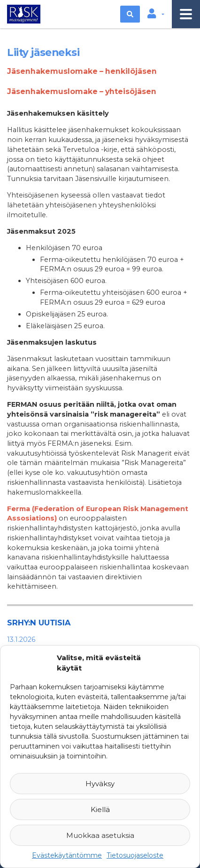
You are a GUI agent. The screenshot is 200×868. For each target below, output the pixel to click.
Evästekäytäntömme (67, 855)
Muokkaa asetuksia (100, 835)
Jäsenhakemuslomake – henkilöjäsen (82, 71)
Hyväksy (100, 784)
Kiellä (100, 809)
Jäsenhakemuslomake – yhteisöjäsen (82, 91)
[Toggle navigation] (186, 14)
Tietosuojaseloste (135, 855)
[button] (156, 14)
